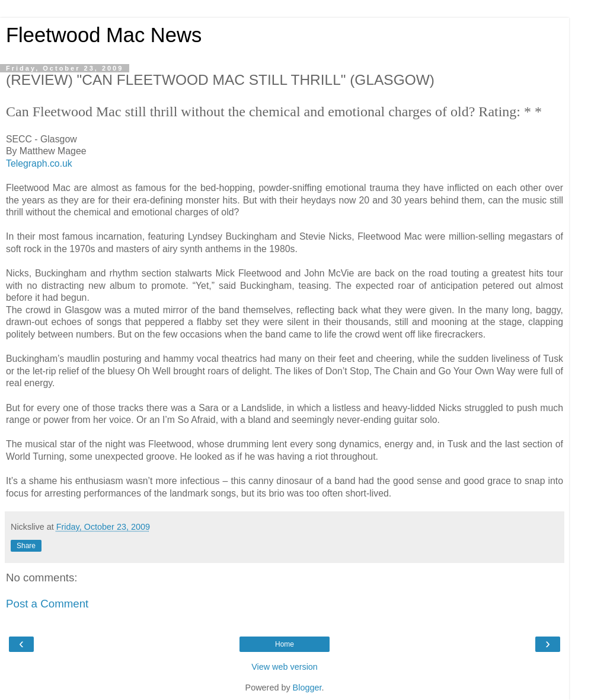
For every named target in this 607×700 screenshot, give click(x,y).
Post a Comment (47, 604)
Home (285, 644)
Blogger (307, 688)
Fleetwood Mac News (104, 35)
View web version (285, 667)
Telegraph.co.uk (39, 163)
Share (26, 546)
